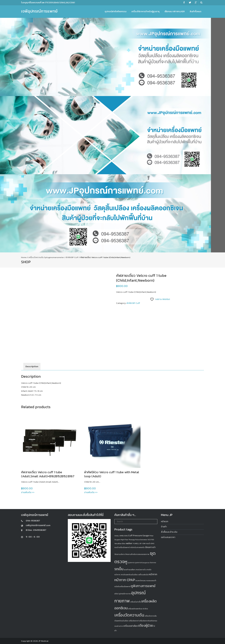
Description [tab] (32, 366)
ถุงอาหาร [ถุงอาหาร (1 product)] (131, 563)
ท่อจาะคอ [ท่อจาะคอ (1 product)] (153, 563)
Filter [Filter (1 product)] (151, 536)
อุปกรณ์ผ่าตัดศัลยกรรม (116, 11)
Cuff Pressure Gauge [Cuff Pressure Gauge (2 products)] (139, 536)
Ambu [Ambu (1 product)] (117, 536)
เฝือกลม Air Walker (175, 11)
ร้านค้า (164, 527)
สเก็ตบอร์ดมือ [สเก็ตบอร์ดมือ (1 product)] (143, 575)
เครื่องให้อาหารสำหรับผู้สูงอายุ (145, 11)
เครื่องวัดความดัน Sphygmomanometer (46, 257)
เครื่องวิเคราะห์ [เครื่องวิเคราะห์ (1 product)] (134, 621)
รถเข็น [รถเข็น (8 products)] (119, 569)
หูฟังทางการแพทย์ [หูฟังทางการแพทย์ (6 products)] (143, 586)
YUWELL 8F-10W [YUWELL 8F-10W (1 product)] (139, 543)
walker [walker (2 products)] (129, 543)
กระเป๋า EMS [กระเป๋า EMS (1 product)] (150, 543)
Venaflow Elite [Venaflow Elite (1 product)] (120, 543)
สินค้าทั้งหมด (195, 11)
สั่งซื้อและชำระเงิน (169, 532)
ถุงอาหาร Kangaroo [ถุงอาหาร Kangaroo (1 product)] (142, 563)
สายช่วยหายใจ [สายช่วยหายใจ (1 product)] (141, 570)
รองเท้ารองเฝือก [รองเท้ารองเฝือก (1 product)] (129, 570)
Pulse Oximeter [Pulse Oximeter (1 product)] (141, 540)
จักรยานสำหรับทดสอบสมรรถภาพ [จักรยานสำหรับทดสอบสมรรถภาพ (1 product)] (137, 554)
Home (24, 257)
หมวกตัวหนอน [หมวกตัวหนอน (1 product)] (141, 581)
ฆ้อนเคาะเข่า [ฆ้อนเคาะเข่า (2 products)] (150, 547)
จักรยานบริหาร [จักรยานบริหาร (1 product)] (120, 554)
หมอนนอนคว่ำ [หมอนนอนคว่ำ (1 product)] (151, 581)
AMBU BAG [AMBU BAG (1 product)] (124, 536)
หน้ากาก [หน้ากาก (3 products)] (153, 574)
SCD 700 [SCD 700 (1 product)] (151, 540)
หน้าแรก (165, 521)
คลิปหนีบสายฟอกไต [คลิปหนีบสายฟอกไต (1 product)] (137, 547)
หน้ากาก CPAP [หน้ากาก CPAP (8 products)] (125, 580)
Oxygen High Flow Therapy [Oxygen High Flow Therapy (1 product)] (125, 540)
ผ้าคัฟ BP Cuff (72, 257)
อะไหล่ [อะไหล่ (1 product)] (116, 594)
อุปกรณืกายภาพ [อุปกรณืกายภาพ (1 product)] (125, 594)
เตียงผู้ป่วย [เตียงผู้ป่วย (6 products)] (146, 625)
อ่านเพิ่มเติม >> (28, 492)
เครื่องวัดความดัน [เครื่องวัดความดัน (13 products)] (129, 615)
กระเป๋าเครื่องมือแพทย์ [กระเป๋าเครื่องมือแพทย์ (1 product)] (122, 547)
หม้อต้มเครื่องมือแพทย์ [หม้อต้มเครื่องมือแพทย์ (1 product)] (122, 586)
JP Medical (43, 641)
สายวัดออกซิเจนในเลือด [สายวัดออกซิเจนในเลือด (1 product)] (129, 575)
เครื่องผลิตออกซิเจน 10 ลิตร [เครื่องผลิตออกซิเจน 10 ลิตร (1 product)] (138, 609)
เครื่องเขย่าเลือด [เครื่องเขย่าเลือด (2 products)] (131, 626)
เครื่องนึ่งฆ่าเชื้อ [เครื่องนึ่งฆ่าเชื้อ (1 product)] (136, 602)
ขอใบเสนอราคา (168, 537)
